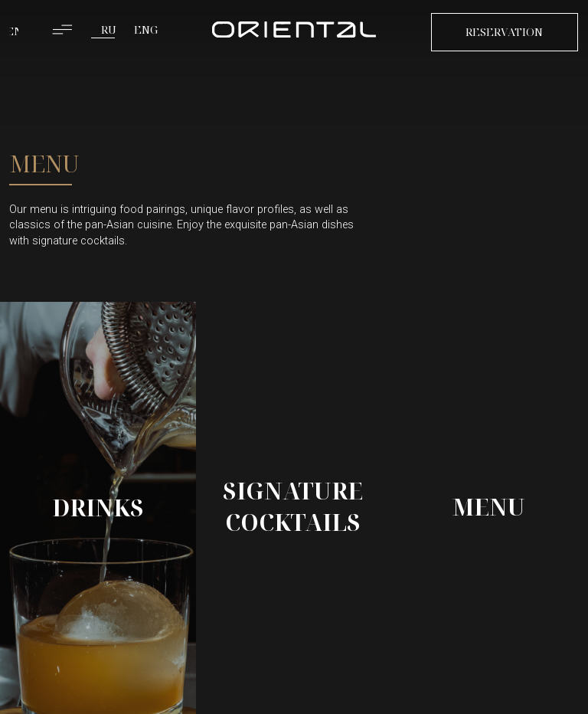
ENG (146, 29)
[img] (294, 30)
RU (109, 29)
